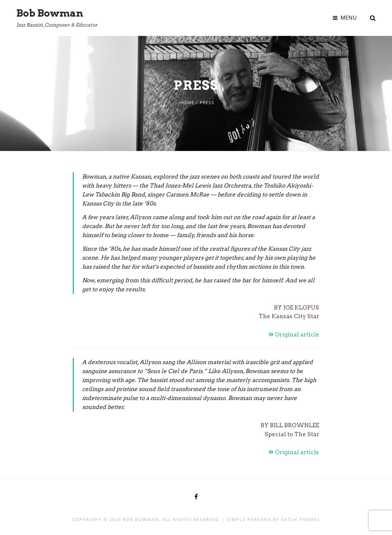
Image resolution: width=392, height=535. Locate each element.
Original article (294, 334)
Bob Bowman (50, 13)
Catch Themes (300, 519)
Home (187, 102)
